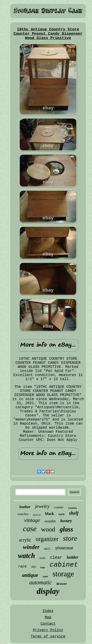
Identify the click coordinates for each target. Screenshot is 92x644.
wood (48, 529)
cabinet (64, 565)
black (50, 514)
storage (63, 574)
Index (48, 611)
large (43, 567)
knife (43, 558)
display (48, 591)
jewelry (42, 506)
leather (25, 507)
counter (59, 507)
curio (61, 514)
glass (67, 529)
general (37, 515)
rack (22, 567)
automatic (41, 582)
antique (30, 575)
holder (72, 557)
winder (31, 547)
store (70, 538)
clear (56, 558)
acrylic (25, 540)
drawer (62, 584)
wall (47, 549)
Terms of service (48, 637)
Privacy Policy (48, 630)
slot (34, 567)
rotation (72, 508)
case (30, 529)
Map (48, 617)
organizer (47, 539)
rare (45, 576)
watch (26, 556)
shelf (74, 513)
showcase (64, 548)
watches (23, 514)
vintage (32, 520)
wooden (50, 521)
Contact (48, 624)
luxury (66, 521)
